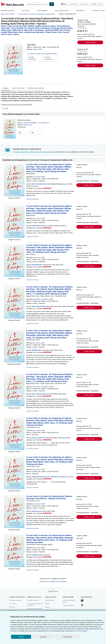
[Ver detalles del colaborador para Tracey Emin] (11, 28)
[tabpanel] (37, 100)
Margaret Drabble (49, 152)
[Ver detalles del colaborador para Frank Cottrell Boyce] (10, 26)
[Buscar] (52, 4)
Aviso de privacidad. (81, 631)
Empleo (47, 607)
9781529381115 (44, 123)
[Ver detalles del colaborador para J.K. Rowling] (22, 28)
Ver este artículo (82, 28)
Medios (47, 604)
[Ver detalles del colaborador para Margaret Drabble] (42, 26)
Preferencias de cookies (48, 629)
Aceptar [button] (21, 637)
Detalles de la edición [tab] (36, 88)
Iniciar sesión (73, 4)
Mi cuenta (12, 607)
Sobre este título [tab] (18, 88)
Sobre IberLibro (49, 600)
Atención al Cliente (68, 605)
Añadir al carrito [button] (90, 42)
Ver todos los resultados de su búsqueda (53, 581)
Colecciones (26, 10)
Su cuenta (83, 4)
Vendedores (80, 10)
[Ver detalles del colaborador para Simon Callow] (56, 26)
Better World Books (39, 306)
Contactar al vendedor (32, 199)
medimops (35, 555)
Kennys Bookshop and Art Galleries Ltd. (46, 477)
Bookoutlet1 (36, 226)
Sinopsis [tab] (6, 88)
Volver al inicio (53, 591)
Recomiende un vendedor (35, 609)
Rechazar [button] (43, 637)
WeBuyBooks (36, 350)
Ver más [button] (5, 108)
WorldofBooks (37, 265)
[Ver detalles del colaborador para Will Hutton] (22, 30)
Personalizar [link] (67, 637)
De (35, 58)
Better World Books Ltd (40, 394)
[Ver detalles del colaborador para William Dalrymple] (26, 26)
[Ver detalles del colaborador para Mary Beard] (18, 32)
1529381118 (28, 123)
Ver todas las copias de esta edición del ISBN (42, 54)
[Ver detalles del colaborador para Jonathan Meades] (45, 30)
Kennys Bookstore (38, 438)
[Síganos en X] (82, 605)
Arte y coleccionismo (62, 10)
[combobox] (38, 4)
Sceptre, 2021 (28, 125)
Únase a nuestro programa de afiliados (35, 605)
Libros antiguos (42, 10)
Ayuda (101, 4)
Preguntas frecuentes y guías (70, 601)
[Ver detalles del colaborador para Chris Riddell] (58, 30)
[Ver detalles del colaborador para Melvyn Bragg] (60, 28)
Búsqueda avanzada (7, 10)
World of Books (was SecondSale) (44, 184)
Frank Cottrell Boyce (22, 152)
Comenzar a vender (99, 10)
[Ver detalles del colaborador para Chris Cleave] (57, 32)
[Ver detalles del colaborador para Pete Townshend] (47, 28)
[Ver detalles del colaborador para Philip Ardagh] (7, 32)
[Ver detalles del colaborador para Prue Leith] (32, 30)
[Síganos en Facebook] (82, 601)
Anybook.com (36, 511)
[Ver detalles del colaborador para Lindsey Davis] (13, 34)
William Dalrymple (36, 152)
